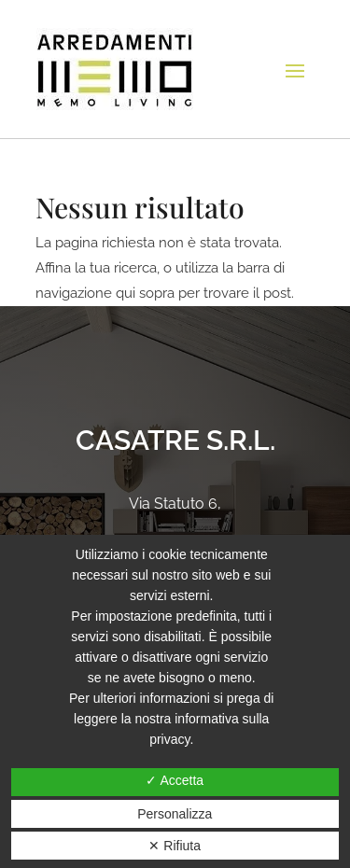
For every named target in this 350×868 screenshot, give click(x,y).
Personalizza (175, 814)
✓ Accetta (175, 780)
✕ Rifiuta (175, 846)
